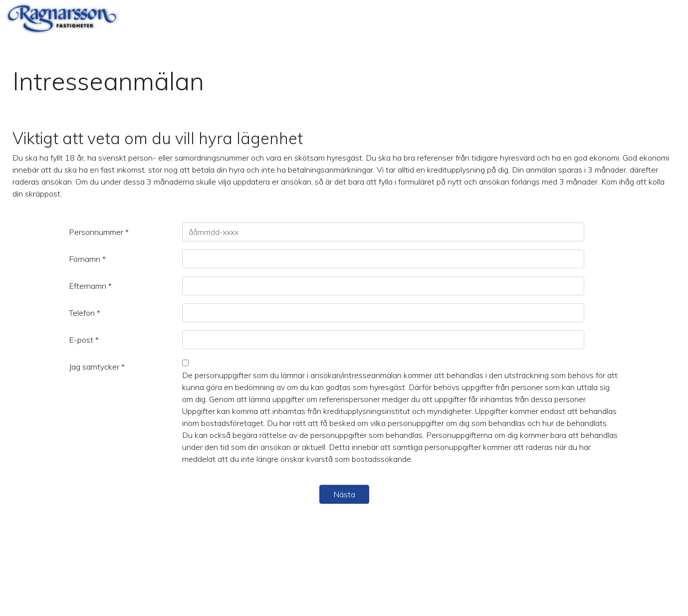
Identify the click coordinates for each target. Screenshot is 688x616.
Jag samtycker (97, 367)
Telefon (85, 313)
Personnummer (99, 232)
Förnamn (87, 259)
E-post (84, 340)
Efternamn (90, 286)
